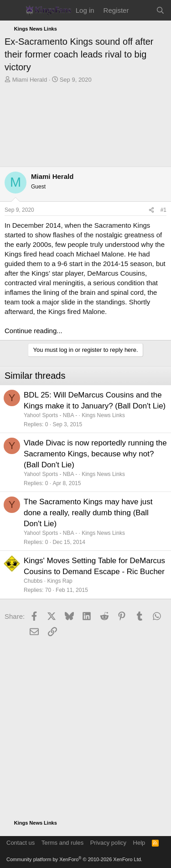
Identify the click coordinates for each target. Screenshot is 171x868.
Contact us (21, 843)
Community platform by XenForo (74, 859)
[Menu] (13, 10)
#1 (163, 210)
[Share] (151, 210)
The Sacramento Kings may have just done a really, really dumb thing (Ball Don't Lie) (88, 513)
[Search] (160, 10)
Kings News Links (103, 415)
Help (139, 843)
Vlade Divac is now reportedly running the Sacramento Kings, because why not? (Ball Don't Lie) (95, 454)
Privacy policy (108, 843)
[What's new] (142, 10)
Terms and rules (62, 843)
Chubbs (33, 581)
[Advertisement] (85, 128)
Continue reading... (34, 331)
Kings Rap (60, 581)
